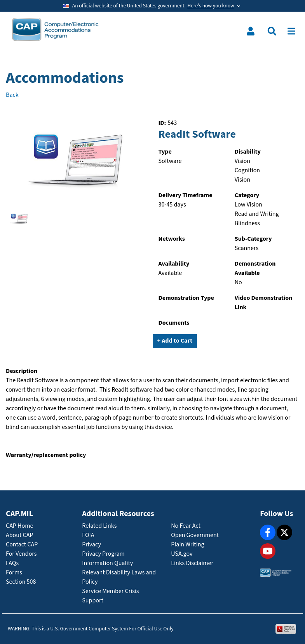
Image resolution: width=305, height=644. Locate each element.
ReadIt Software (197, 135)
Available (170, 273)
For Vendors (21, 554)
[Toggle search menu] (272, 31)
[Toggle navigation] (291, 31)
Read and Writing (257, 214)
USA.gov (182, 554)
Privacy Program (103, 554)
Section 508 (21, 582)
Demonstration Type (186, 298)
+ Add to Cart (175, 341)
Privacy (91, 545)
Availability (174, 264)
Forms (14, 573)
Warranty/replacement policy (46, 455)
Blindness (247, 223)
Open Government (195, 535)
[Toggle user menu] (251, 31)
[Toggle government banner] (152, 6)
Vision (242, 161)
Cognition (247, 171)
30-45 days (172, 205)
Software (170, 161)
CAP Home (19, 526)
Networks (172, 239)
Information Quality (107, 563)
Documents (174, 323)
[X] (284, 532)
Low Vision (248, 205)
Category (247, 195)
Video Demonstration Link (264, 303)
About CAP (19, 535)
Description (22, 371)
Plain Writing (187, 545)
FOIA (88, 535)
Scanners (247, 248)
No (238, 283)
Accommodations (65, 78)
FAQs (12, 563)
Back (12, 95)
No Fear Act (186, 526)
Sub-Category (253, 239)
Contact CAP (22, 545)
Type (165, 152)
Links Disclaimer (192, 563)
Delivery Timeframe (186, 195)
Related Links (99, 526)
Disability (248, 152)
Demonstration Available (255, 269)
